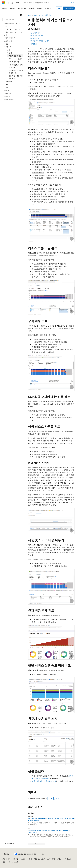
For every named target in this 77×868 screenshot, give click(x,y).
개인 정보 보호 (39, 859)
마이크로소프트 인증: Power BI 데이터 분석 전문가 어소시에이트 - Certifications (49, 831)
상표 (4, 862)
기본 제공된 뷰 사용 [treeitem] (15, 56)
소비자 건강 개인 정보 (54, 859)
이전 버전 (16, 859)
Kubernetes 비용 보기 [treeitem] (15, 59)
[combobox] (13, 19)
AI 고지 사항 (6, 859)
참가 (30, 859)
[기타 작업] (73, 15)
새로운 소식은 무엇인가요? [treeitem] (14, 32)
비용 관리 (48, 15)
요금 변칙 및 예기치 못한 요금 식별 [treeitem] (16, 72)
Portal (59, 8)
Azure (35, 15)
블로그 (23, 859)
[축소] (21, 15)
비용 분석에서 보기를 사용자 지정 (44, 781)
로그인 (72, 3)
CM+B (41, 15)
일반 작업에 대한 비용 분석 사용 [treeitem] (16, 77)
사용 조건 (68, 859)
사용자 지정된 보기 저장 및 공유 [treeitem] (16, 66)
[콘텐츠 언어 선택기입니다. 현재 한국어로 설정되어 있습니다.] (7, 854)
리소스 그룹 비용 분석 (37, 36)
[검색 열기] (68, 3)
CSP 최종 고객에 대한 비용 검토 (40, 41)
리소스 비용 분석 (35, 33)
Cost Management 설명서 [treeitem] (12, 23)
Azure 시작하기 (69, 8)
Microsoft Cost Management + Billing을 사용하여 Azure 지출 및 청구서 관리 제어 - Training (51, 819)
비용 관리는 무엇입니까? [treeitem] (13, 29)
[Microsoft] (4, 3)
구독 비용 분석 (34, 38)
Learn (30, 15)
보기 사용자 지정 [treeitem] (14, 62)
